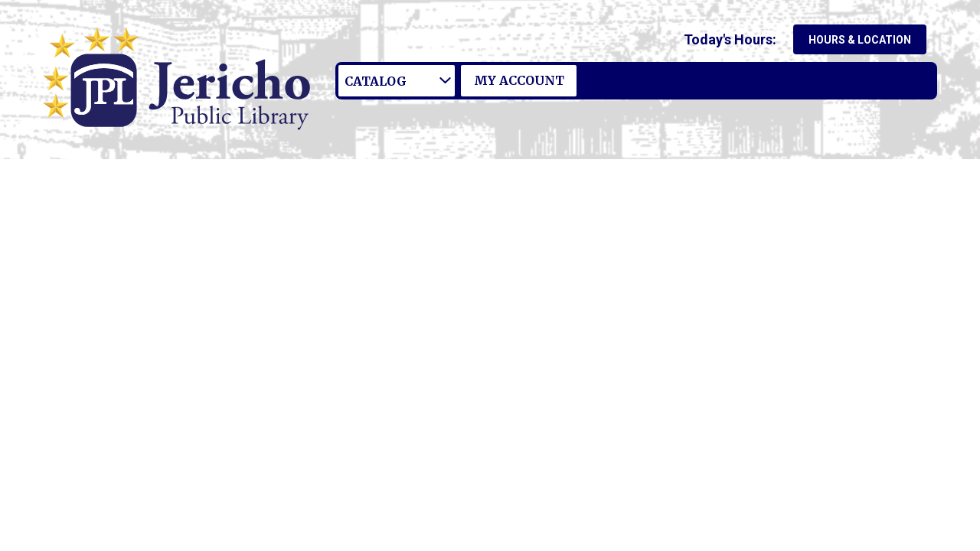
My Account (519, 80)
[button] (733, 39)
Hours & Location (860, 40)
